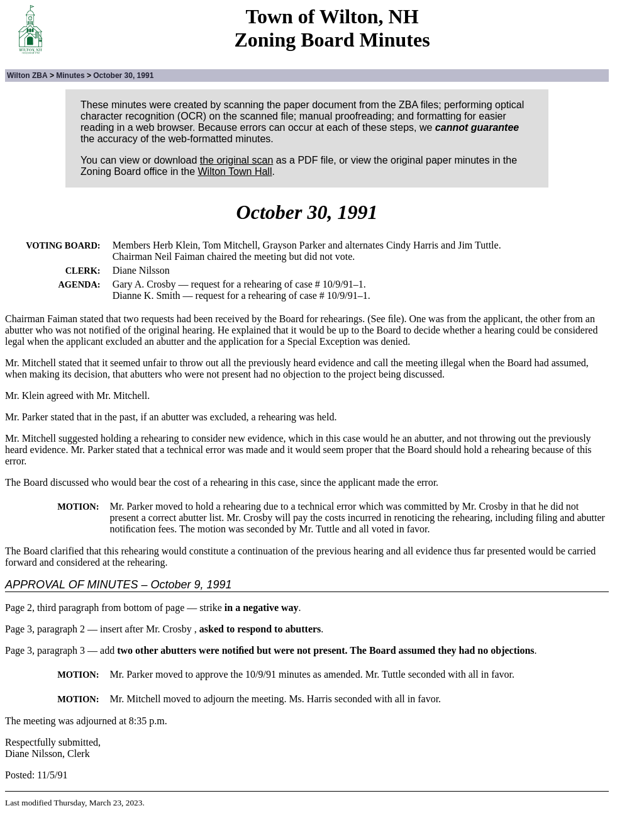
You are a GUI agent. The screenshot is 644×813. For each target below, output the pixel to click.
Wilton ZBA (27, 76)
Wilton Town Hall (235, 171)
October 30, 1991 (123, 76)
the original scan (237, 160)
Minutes (70, 76)
